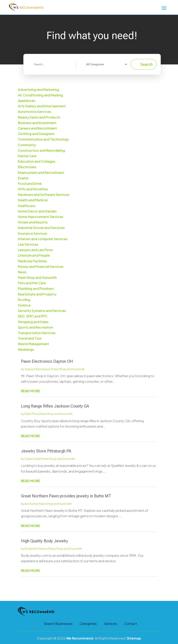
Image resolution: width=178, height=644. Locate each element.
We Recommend (80, 638)
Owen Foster (33, 459)
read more (30, 391)
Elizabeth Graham (36, 549)
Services (110, 624)
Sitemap (134, 638)
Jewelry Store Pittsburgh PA (46, 451)
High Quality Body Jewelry (44, 541)
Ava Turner (31, 504)
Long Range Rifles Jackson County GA (55, 406)
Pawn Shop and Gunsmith (68, 369)
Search (147, 64)
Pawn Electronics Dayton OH (47, 361)
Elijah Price (31, 414)
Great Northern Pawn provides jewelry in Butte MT (66, 496)
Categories (88, 624)
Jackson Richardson (37, 369)
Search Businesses (58, 624)
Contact (131, 624)
